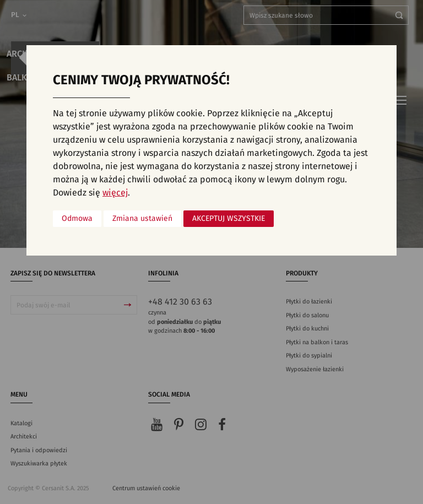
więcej (115, 193)
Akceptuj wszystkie (229, 219)
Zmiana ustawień (142, 219)
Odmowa (77, 219)
